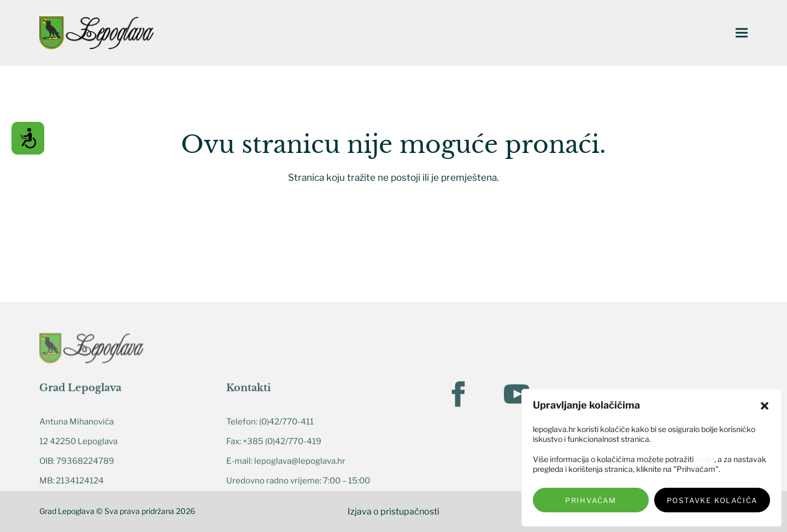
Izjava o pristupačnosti (393, 512)
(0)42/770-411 (286, 484)
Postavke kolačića (712, 500)
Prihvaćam (591, 500)
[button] (765, 406)
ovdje (705, 459)
